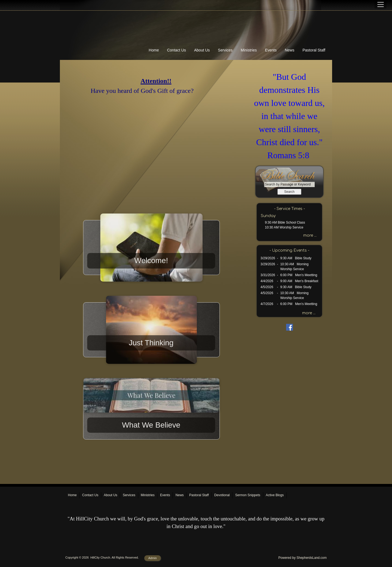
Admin (153, 558)
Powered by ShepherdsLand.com (303, 558)
